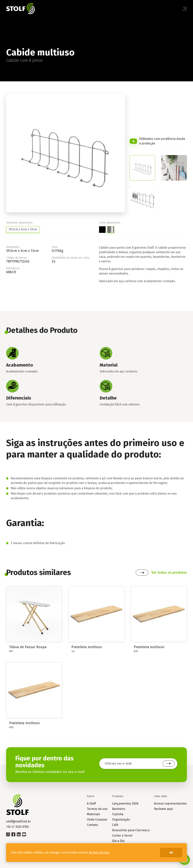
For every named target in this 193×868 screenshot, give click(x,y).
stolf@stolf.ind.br (19, 821)
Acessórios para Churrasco (131, 830)
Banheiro (119, 809)
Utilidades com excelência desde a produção (162, 141)
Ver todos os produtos (169, 573)
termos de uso (99, 852)
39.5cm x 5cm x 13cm (23, 229)
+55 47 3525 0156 (17, 827)
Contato (92, 825)
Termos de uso (97, 809)
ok (171, 852)
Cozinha (118, 814)
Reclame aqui (164, 809)
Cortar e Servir (122, 836)
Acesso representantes (170, 804)
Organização (121, 820)
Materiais (93, 814)
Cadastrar (169, 764)
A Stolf (91, 804)
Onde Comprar (97, 820)
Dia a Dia (118, 841)
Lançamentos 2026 (125, 804)
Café (115, 825)
